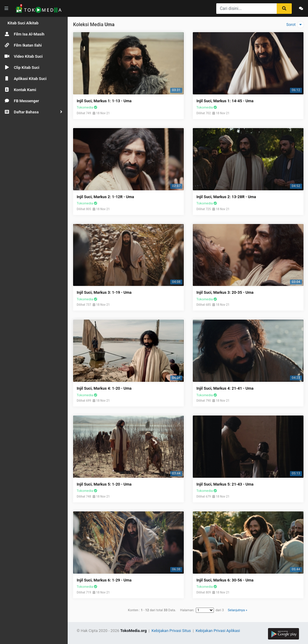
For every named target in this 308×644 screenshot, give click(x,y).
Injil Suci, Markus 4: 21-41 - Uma (225, 388)
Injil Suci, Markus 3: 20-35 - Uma (225, 292)
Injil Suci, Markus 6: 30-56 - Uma (225, 580)
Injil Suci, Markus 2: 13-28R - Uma (226, 197)
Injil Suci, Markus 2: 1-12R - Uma (105, 197)
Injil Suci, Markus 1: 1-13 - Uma (104, 101)
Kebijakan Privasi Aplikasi (218, 631)
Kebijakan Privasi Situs (172, 631)
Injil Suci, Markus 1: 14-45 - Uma (225, 101)
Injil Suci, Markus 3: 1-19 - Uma (104, 292)
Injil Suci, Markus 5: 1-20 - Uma (104, 484)
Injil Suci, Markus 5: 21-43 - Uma (225, 484)
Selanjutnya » (237, 610)
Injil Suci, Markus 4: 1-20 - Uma (104, 388)
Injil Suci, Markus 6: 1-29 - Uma (104, 580)
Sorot (295, 25)
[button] (34, 112)
